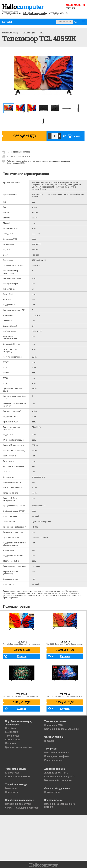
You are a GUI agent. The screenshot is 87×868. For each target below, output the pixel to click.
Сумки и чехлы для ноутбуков (22, 808)
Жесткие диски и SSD (56, 773)
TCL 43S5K (65, 642)
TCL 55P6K (65, 694)
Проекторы (12, 792)
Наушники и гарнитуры (18, 804)
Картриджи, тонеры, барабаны (61, 729)
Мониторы (11, 788)
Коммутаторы (52, 792)
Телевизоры (12, 736)
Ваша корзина (75, 5)
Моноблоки (12, 732)
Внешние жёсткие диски (58, 780)
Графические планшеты (19, 747)
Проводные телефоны (57, 756)
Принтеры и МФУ (54, 725)
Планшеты (11, 743)
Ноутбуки (10, 728)
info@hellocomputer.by (35, 13)
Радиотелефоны (53, 760)
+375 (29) (11, 14)
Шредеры (50, 741)
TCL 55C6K (22, 694)
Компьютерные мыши (18, 777)
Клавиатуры (12, 773)
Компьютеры (13, 740)
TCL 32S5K (22, 642)
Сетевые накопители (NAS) (59, 777)
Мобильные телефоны (57, 753)
